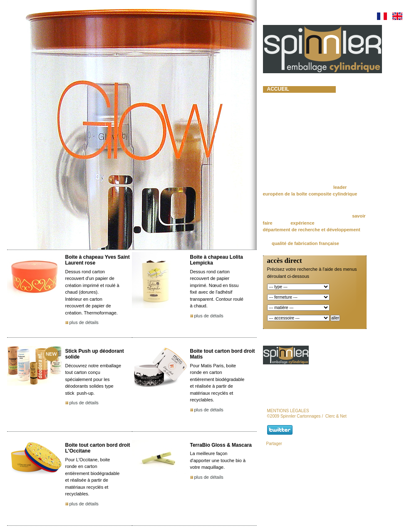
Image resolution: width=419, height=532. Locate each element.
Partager (274, 444)
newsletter (284, 161)
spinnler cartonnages (286, 100)
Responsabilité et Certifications (293, 143)
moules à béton (289, 117)
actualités (283, 132)
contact (279, 153)
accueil (278, 89)
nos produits (286, 110)
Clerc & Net (336, 416)
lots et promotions (295, 125)
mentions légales (288, 411)
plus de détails (84, 322)
